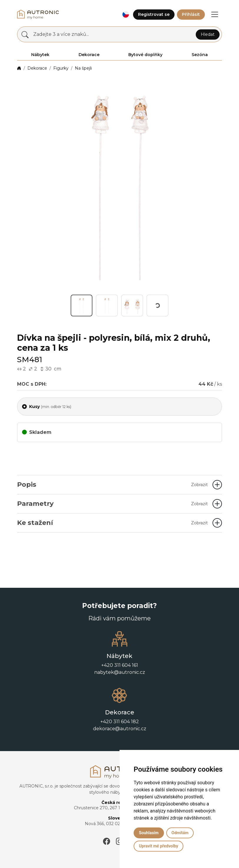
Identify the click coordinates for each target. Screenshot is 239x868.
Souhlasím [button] (149, 833)
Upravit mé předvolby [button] (158, 846)
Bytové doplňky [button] (145, 55)
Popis (112, 485)
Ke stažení (112, 523)
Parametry (112, 504)
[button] (126, 15)
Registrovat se (154, 14)
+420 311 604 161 (120, 665)
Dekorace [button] (89, 55)
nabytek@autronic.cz (120, 672)
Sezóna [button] (200, 55)
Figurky (61, 68)
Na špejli (83, 68)
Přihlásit (191, 14)
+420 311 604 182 (120, 722)
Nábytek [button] (40, 55)
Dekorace (37, 68)
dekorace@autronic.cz (120, 729)
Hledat (208, 34)
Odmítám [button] (180, 833)
